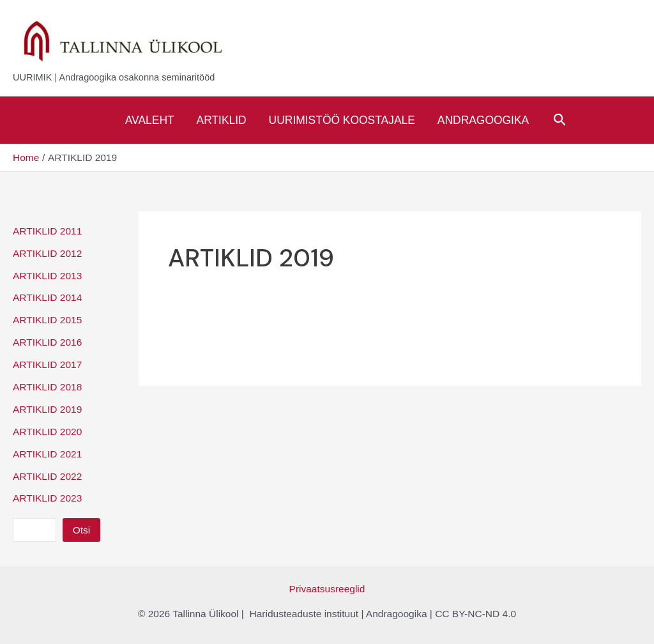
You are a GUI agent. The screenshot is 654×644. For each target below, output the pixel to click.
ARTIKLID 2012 (47, 253)
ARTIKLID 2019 (47, 409)
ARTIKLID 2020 (47, 432)
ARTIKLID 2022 (47, 476)
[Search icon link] (560, 120)
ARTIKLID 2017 (47, 364)
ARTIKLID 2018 (47, 387)
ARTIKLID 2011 (47, 231)
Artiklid (222, 120)
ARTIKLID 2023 (47, 498)
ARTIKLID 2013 (47, 276)
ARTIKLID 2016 (47, 342)
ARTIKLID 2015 (47, 320)
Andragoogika (483, 120)
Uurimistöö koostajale (342, 120)
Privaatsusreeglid (327, 589)
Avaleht (150, 120)
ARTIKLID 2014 (47, 297)
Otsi (82, 530)
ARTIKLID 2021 (47, 454)
